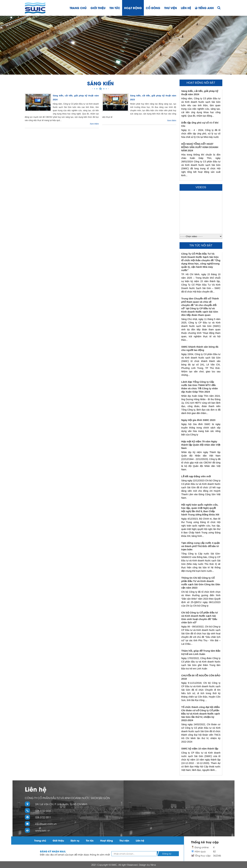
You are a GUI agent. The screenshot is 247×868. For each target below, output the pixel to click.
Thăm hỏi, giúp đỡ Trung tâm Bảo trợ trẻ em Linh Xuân (201, 652)
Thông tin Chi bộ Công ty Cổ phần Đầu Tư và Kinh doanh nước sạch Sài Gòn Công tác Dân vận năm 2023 (201, 583)
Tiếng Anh (204, 8)
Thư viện (171, 8)
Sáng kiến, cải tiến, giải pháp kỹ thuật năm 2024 (200, 93)
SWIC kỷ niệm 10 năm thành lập (200, 749)
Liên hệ (186, 8)
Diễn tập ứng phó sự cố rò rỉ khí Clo (200, 124)
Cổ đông (153, 8)
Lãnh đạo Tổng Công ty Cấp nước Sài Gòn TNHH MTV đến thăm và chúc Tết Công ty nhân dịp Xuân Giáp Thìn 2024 (200, 387)
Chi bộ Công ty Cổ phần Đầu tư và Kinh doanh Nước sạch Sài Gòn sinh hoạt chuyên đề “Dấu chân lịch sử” (200, 617)
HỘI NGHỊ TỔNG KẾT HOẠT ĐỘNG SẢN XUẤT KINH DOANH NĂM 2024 (200, 147)
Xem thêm (94, 124)
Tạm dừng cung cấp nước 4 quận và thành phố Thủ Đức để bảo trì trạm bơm (201, 546)
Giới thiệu (98, 8)
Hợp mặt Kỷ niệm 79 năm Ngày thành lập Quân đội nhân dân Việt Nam (201, 445)
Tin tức (115, 8)
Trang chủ (78, 8)
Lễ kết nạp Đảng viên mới (196, 476)
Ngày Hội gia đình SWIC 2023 (198, 420)
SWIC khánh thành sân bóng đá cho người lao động (200, 348)
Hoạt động (133, 8)
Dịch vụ (75, 840)
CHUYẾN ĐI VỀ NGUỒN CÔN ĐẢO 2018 (201, 677)
